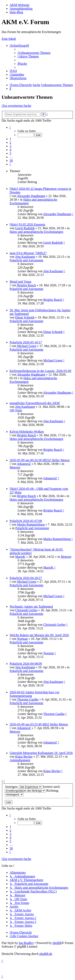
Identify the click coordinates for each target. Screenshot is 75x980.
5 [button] (10, 153)
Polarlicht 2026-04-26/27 (26, 578)
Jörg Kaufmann (25, 257)
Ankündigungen (20, 760)
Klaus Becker (24, 757)
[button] (10, 127)
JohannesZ (24, 464)
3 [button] (10, 146)
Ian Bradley (26, 943)
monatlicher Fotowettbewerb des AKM (35, 403)
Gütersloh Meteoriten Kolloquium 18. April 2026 (41, 753)
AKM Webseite (19, 5)
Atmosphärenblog (21, 9)
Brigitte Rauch (27, 285)
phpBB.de (46, 954)
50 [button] (11, 161)
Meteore (15, 467)
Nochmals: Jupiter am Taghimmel (31, 607)
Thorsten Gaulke (28, 699)
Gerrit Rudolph (25, 228)
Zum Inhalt (9, 39)
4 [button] (10, 150)
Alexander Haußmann (31, 196)
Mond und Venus (20, 282)
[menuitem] (34, 53)
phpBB (57, 943)
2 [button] (10, 142)
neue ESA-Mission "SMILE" (28, 253)
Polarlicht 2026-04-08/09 (26, 664)
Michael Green (27, 346)
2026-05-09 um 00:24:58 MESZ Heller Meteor (40, 460)
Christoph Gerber (26, 610)
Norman (22, 639)
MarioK (20, 557)
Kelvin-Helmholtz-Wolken (27, 432)
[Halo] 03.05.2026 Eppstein (27, 224)
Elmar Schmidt (25, 317)
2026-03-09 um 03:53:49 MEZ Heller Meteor (39, 724)
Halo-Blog (16, 12)
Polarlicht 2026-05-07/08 (26, 521)
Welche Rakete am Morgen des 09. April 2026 (39, 635)
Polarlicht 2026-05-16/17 (26, 342)
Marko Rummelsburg (31, 524)
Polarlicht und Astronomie (26, 260)
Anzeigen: (23, 787)
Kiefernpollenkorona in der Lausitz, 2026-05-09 (40, 371)
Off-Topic (16, 410)
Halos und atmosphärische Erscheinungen (36, 232)
